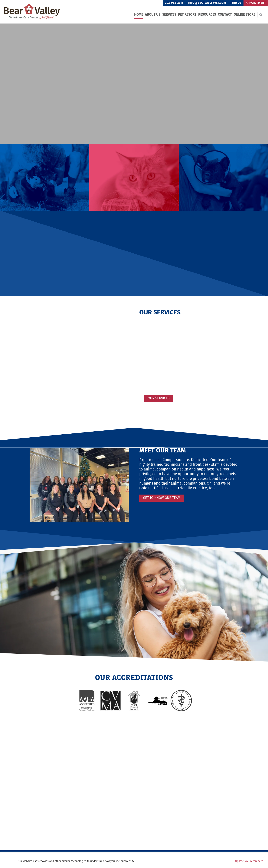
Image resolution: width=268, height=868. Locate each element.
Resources (207, 15)
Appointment (256, 3)
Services (169, 15)
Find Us (236, 3)
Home (139, 15)
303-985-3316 (174, 3)
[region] (134, 860)
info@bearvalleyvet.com (207, 3)
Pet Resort (187, 15)
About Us (153, 15)
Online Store (244, 15)
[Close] (264, 856)
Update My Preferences (249, 861)
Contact (225, 15)
